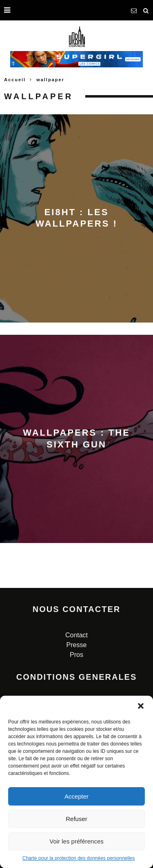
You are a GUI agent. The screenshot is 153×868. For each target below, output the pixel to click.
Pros (76, 655)
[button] (141, 706)
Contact (76, 635)
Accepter (76, 796)
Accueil (15, 80)
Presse (77, 645)
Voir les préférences (76, 841)
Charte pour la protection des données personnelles (79, 858)
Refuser (76, 819)
